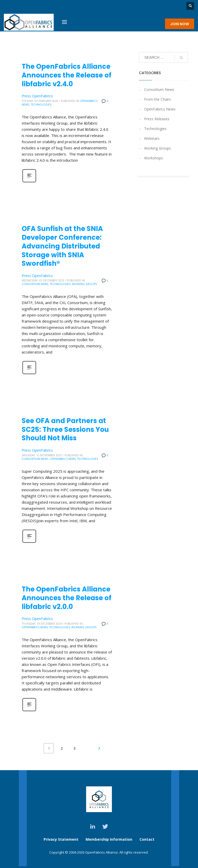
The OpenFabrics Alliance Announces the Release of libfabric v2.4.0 (67, 75)
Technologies (41, 105)
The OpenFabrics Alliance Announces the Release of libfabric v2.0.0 (67, 598)
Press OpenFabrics (37, 96)
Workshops (154, 158)
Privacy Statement (61, 839)
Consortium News (35, 284)
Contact (147, 839)
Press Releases (157, 119)
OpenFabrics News (63, 459)
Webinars (152, 138)
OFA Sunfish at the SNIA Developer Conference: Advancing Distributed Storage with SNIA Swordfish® (62, 246)
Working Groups (84, 284)
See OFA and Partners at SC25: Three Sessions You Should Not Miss (65, 429)
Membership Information (109, 839)
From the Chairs (158, 99)
